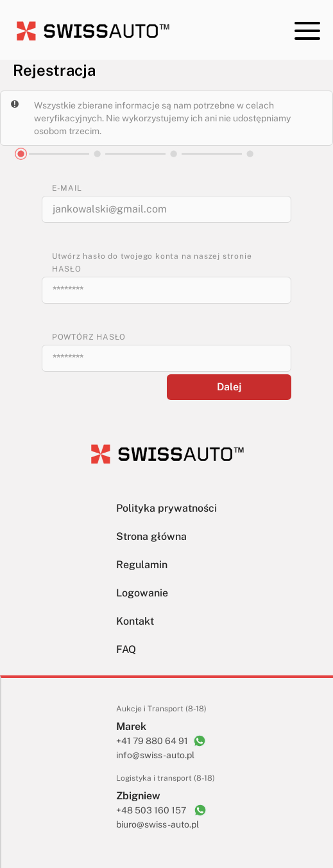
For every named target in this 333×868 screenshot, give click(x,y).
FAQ (126, 649)
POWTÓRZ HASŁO (89, 337)
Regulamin (142, 565)
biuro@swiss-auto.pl (158, 824)
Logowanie (142, 593)
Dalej (229, 387)
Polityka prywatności (166, 508)
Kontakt (135, 621)
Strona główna (151, 536)
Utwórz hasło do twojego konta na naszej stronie (152, 256)
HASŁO (67, 269)
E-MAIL (67, 188)
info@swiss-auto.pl (155, 755)
